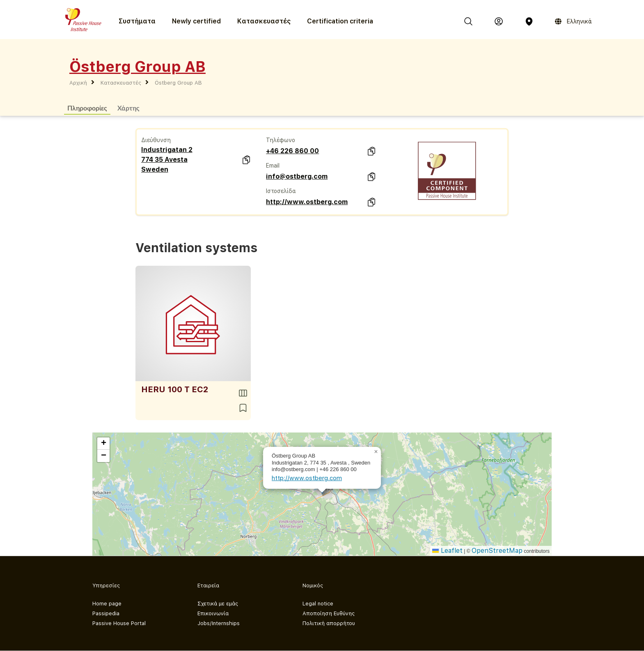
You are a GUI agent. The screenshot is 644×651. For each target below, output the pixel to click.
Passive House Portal (119, 623)
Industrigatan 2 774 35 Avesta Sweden (167, 160)
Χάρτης (128, 108)
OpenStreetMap (497, 551)
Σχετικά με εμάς (218, 604)
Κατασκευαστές (264, 21)
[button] (376, 452)
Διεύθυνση (156, 140)
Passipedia (106, 613)
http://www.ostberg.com (307, 202)
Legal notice (318, 604)
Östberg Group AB (178, 83)
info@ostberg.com (297, 176)
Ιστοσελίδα (281, 191)
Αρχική (78, 83)
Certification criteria (340, 21)
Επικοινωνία (213, 613)
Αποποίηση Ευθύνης (329, 613)
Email (273, 166)
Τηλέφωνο (281, 140)
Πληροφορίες (87, 108)
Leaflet (447, 551)
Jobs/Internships (219, 623)
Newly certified (196, 21)
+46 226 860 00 (292, 151)
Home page (107, 604)
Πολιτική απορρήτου (329, 623)
